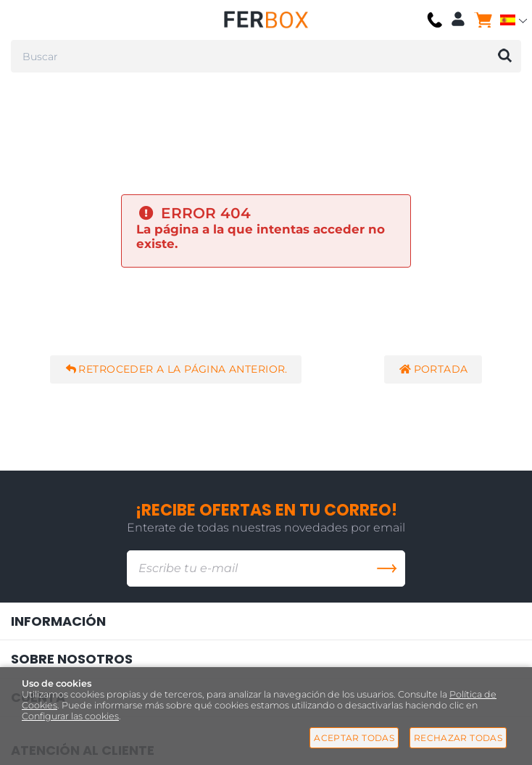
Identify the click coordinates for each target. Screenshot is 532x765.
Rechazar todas (458, 738)
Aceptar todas (354, 738)
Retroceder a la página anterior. (175, 369)
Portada (433, 369)
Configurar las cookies (70, 716)
